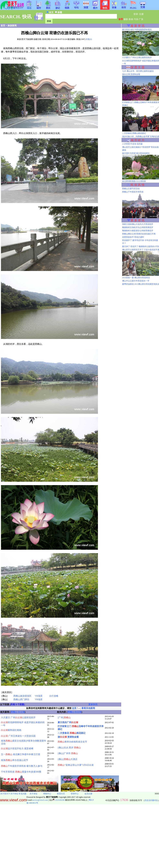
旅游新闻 (12, 26)
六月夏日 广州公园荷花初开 (18, 718)
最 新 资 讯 (138, 26)
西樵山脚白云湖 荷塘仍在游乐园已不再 (139, 234)
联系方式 (61, 794)
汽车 (136, 19)
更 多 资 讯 (138, 220)
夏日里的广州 (68, 722)
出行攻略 (54, 696)
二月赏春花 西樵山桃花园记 (134, 133)
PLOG (133, 7)
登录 (136, 14)
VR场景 (39, 696)
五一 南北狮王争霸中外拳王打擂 (21, 754)
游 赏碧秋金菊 (68, 737)
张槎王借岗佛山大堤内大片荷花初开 (138, 224)
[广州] (64, 718)
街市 (124, 6)
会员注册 (88, 794)
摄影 (126, 19)
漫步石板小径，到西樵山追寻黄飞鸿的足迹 (141, 136)
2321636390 (59, 800)
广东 (141, 19)
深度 (86, 6)
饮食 (114, 6)
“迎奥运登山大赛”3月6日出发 (76, 765)
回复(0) (89, 39)
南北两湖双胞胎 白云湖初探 (134, 181)
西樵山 (14, 712)
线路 (67, 7)
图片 (95, 7)
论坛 (76, 6)
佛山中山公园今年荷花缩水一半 (136, 281)
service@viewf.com (40, 800)
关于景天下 (5, 794)
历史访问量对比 (151, 800)
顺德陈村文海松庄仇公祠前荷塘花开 (138, 227)
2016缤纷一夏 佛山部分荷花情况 (136, 278)
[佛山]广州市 (68, 753)
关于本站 (14, 794)
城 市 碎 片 (138, 140)
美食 (131, 19)
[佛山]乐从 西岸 (69, 748)
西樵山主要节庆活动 (131, 189)
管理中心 (75, 794)
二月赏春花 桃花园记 (72, 733)
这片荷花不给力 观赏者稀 (17, 749)
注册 (141, 14)
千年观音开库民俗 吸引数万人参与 (22, 766)
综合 (29, 7)
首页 (3, 26)
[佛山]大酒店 (67, 759)
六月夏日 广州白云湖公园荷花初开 (137, 57)
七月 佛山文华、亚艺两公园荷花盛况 (138, 71)
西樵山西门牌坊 (21, 699)
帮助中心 (47, 794)
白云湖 (21, 712)
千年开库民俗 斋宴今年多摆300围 (21, 772)
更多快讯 (93, 704)
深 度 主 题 (138, 67)
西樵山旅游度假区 (22, 696)
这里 (74, 708)
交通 (143, 6)
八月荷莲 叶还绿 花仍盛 (132, 144)
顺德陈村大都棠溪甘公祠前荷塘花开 (138, 231)
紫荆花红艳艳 (11, 730)
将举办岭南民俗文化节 (72, 742)
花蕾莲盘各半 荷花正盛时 (133, 237)
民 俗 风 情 (138, 185)
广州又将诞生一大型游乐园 (18, 736)
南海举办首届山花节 (15, 760)
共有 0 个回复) (18, 704)
